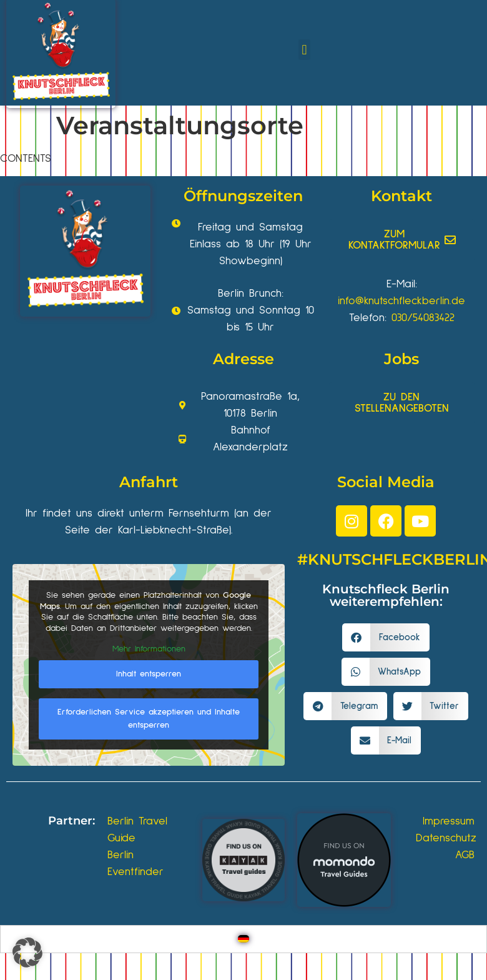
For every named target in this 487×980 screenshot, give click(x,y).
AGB (465, 855)
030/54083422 (423, 318)
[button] (304, 50)
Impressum (449, 821)
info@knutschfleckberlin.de (401, 301)
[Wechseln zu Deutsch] (243, 939)
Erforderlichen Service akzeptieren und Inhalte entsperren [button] (149, 718)
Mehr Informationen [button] (149, 649)
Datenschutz (446, 838)
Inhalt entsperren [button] (149, 673)
